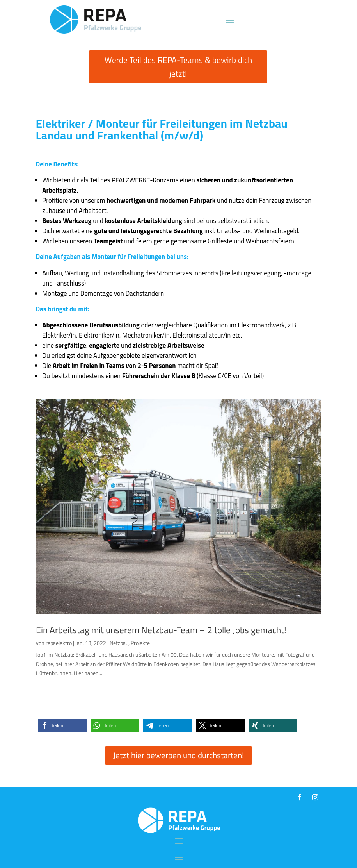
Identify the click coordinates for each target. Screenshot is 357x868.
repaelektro (59, 643)
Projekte (140, 643)
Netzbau (119, 643)
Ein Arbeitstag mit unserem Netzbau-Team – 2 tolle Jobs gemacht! (161, 630)
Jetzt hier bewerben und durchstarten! (178, 755)
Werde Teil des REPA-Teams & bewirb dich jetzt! (178, 67)
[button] (62, 726)
